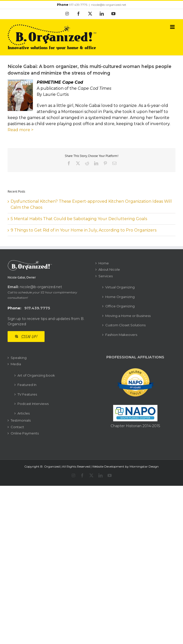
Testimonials (21, 420)
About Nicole (109, 269)
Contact (17, 427)
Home (104, 263)
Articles (24, 413)
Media (16, 364)
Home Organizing (120, 297)
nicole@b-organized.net (109, 5)
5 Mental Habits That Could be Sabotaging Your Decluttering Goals (79, 219)
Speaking (19, 358)
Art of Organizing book (36, 375)
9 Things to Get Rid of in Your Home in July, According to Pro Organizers (84, 230)
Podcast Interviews (33, 404)
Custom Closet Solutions (125, 325)
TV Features (27, 394)
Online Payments (25, 433)
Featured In (27, 385)
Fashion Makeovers (121, 335)
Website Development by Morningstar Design (125, 466)
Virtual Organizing (120, 287)
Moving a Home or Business (128, 316)
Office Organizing (120, 306)
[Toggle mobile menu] (173, 27)
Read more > (21, 130)
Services (106, 276)
